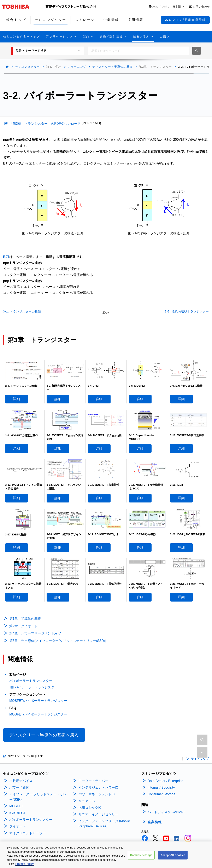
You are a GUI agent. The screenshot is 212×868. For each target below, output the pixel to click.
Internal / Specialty (161, 787)
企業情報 (155, 822)
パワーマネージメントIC (97, 794)
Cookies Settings (141, 856)
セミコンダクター (27, 67)
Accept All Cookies (173, 856)
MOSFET (16, 806)
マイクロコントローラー (28, 833)
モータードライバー (93, 781)
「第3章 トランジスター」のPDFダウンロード (45, 124)
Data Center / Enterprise (166, 781)
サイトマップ (200, 759)
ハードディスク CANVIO (166, 812)
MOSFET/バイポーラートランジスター (38, 701)
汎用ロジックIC (90, 808)
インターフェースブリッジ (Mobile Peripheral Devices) (104, 824)
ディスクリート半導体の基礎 (113, 67)
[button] (167, 7)
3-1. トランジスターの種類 (22, 311)
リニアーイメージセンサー (98, 814)
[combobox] (139, 51)
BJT (6, 257)
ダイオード (18, 826)
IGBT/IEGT (17, 813)
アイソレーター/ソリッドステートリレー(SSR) (38, 797)
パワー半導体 (19, 787)
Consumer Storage (161, 794)
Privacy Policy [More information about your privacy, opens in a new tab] (24, 864)
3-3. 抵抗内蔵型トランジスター (187, 311)
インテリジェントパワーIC (98, 787)
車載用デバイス (21, 781)
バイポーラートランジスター (31, 681)
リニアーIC (87, 801)
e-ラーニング (77, 67)
